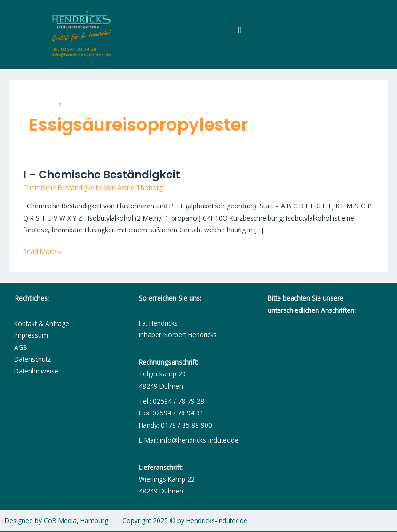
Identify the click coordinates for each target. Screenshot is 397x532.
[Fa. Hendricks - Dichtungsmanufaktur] (328, 399)
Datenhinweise (36, 371)
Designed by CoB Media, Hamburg (56, 520)
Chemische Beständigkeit (60, 187)
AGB (21, 347)
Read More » (42, 251)
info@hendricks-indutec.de (199, 440)
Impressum (31, 335)
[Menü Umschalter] (240, 30)
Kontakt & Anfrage (42, 323)
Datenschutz (32, 359)
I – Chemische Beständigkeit (102, 175)
